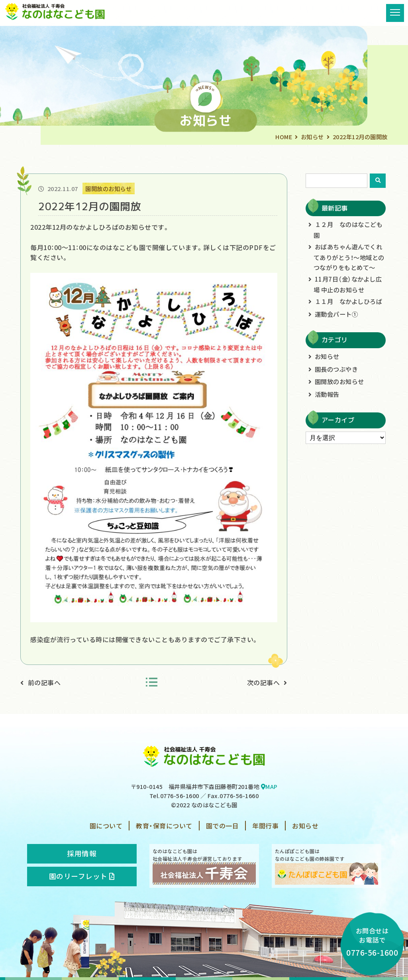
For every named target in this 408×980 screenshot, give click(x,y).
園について (106, 826)
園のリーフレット (82, 876)
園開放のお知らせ (339, 381)
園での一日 (223, 826)
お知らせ (312, 137)
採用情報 (82, 853)
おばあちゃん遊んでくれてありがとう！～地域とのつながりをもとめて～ (349, 257)
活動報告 (327, 394)
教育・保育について (164, 826)
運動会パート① (336, 314)
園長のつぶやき (336, 369)
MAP (269, 786)
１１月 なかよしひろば (349, 301)
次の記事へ (264, 682)
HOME (284, 137)
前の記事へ (44, 682)
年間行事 (265, 826)
